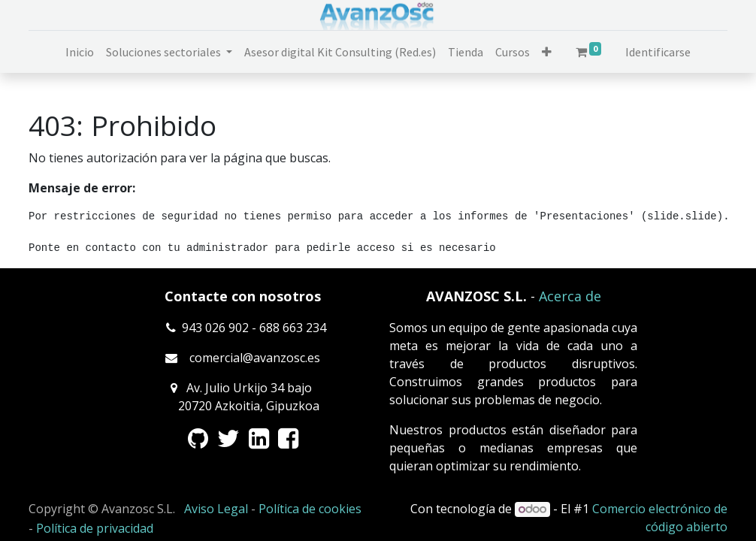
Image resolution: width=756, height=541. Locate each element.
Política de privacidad (95, 528)
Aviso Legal (216, 509)
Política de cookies (310, 509)
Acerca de (570, 296)
